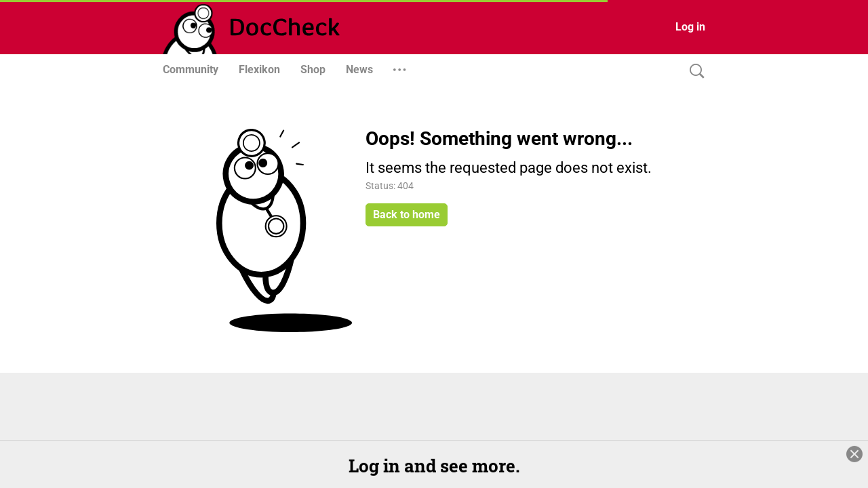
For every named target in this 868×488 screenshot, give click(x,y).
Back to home (407, 215)
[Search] (694, 72)
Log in (690, 27)
